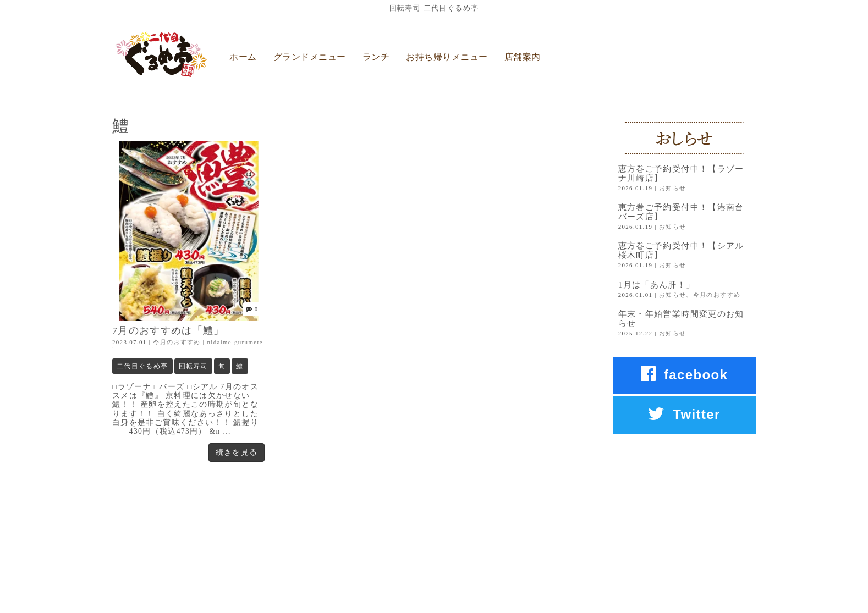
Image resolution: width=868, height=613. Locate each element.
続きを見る (237, 452)
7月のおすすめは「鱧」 (168, 330)
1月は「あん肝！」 (657, 285)
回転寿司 (193, 366)
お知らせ (672, 188)
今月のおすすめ (177, 342)
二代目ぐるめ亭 (142, 366)
